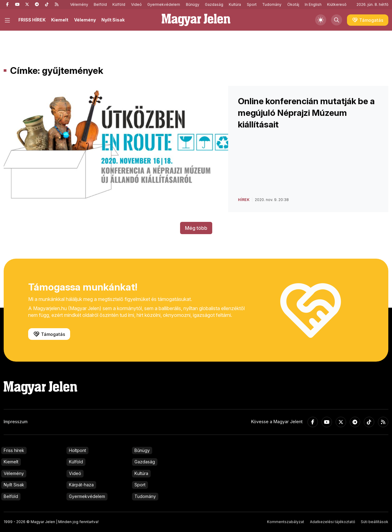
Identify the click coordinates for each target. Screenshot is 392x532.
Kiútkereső (337, 4)
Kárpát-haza (81, 485)
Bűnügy (193, 4)
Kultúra (235, 4)
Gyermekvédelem (164, 4)
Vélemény (79, 4)
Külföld (119, 4)
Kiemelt (60, 20)
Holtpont (77, 450)
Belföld (100, 4)
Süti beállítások (375, 522)
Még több (196, 228)
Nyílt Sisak (113, 20)
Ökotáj (293, 4)
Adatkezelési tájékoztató (333, 522)
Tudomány (272, 4)
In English (313, 4)
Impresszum (16, 422)
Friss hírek (14, 450)
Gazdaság (214, 4)
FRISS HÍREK (32, 20)
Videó (136, 4)
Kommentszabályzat (286, 522)
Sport (252, 4)
